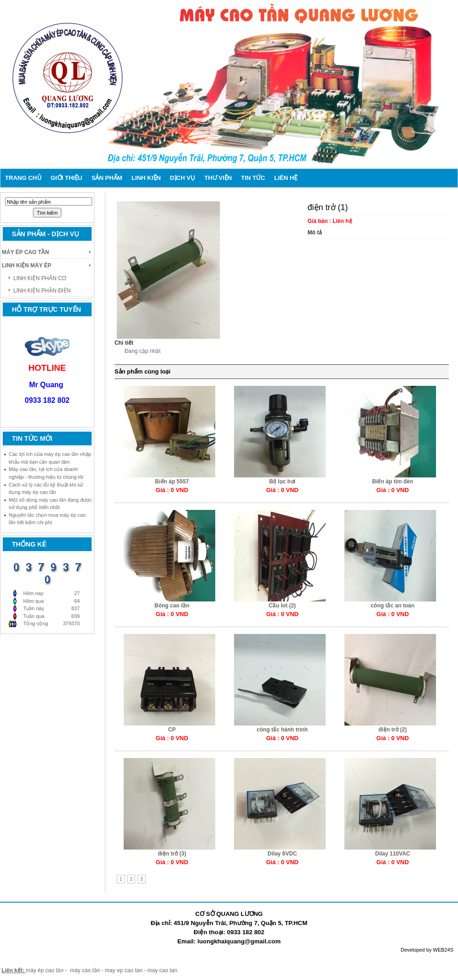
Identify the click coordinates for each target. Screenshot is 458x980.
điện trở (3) (172, 854)
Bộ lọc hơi (282, 482)
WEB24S (443, 950)
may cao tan (162, 970)
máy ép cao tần (44, 970)
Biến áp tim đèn (393, 482)
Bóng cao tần (172, 606)
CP (172, 730)
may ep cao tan (124, 970)
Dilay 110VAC (393, 854)
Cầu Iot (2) (282, 606)
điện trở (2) (393, 730)
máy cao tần (85, 970)
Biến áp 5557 (172, 482)
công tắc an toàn (393, 606)
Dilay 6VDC (282, 854)
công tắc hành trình (283, 730)
